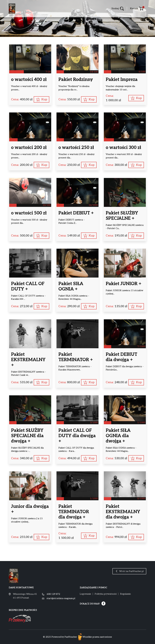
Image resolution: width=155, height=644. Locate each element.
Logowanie (85, 594)
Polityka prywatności (106, 594)
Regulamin (125, 594)
